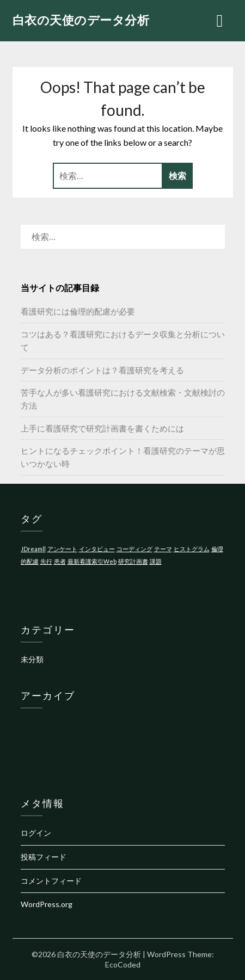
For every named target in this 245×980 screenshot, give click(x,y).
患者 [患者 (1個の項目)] (60, 561)
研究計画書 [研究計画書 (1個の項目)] (133, 561)
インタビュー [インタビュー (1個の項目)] (97, 549)
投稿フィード (44, 857)
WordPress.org (47, 904)
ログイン (36, 833)
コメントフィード (51, 881)
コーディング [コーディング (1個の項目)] (134, 549)
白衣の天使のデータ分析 (81, 20)
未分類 (32, 659)
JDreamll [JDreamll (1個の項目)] (33, 549)
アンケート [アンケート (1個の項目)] (62, 549)
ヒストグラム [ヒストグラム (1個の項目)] (192, 549)
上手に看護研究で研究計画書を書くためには (102, 428)
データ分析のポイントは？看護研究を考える (102, 370)
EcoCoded (123, 964)
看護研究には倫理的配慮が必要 (78, 311)
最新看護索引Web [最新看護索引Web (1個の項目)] (92, 561)
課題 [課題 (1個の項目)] (156, 561)
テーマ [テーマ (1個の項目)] (163, 549)
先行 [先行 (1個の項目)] (46, 561)
